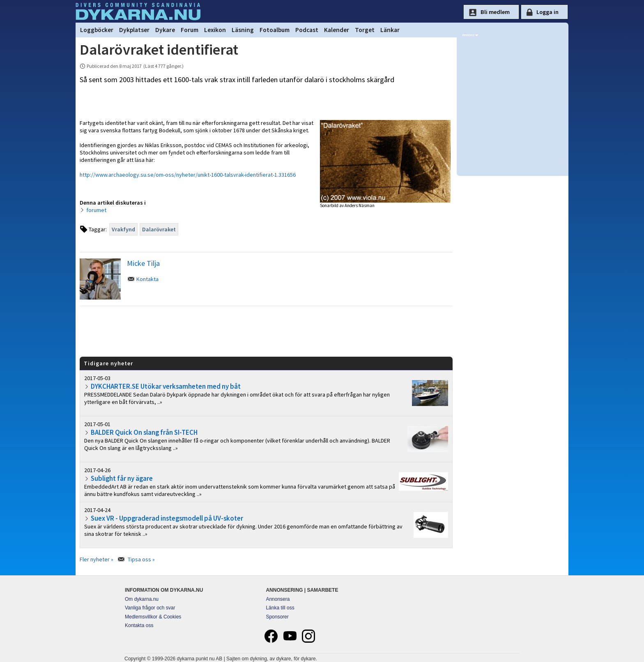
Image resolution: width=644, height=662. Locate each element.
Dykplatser (134, 30)
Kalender (337, 30)
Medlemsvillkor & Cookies (153, 617)
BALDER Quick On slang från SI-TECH (144, 432)
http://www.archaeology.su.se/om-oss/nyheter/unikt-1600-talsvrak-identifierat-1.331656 (188, 175)
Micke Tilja (143, 263)
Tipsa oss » (141, 559)
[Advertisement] (266, 331)
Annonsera (278, 599)
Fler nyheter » (97, 559)
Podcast (307, 30)
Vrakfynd (123, 229)
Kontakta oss (139, 625)
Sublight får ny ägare (122, 478)
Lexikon (215, 30)
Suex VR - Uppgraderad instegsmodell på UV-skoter (167, 518)
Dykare (165, 30)
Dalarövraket (159, 229)
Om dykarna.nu (142, 599)
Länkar (390, 30)
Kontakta (147, 279)
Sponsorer (277, 617)
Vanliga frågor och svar (150, 608)
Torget (365, 30)
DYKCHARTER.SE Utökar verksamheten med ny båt (166, 386)
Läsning (243, 30)
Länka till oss (280, 608)
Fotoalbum (275, 30)
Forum (190, 30)
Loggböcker (97, 30)
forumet (96, 210)
